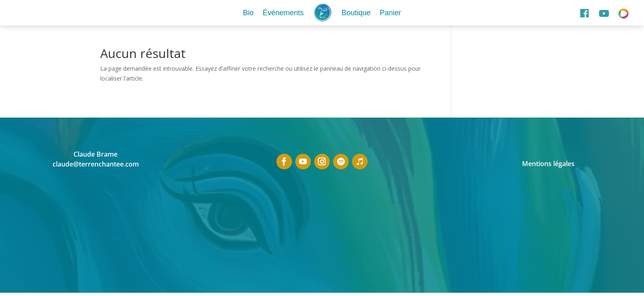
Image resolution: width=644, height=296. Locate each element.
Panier (391, 13)
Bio (248, 13)
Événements (283, 13)
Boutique (356, 13)
